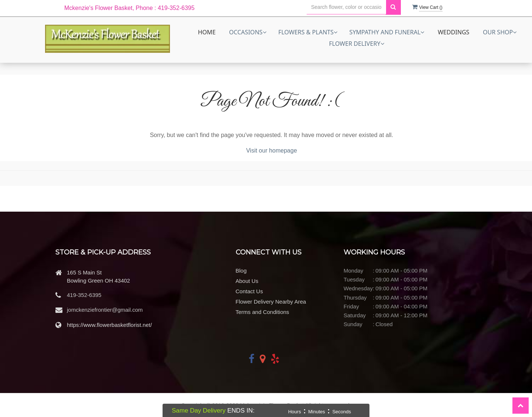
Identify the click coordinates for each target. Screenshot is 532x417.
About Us (247, 281)
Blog (241, 271)
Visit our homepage (272, 151)
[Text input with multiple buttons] (346, 7)
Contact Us (249, 291)
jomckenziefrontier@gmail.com (105, 310)
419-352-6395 (84, 295)
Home (207, 32)
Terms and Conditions (262, 312)
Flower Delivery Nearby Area (271, 302)
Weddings (454, 32)
